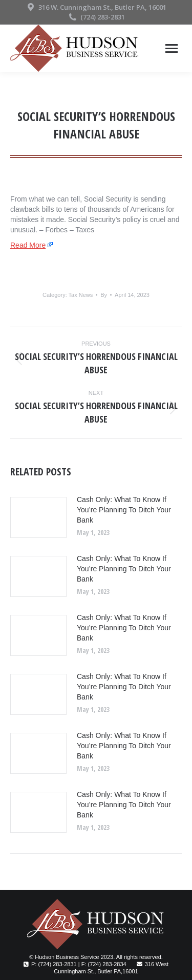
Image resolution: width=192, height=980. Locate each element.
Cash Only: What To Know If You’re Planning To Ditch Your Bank (124, 510)
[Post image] (38, 517)
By (104, 295)
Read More (28, 245)
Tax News (81, 295)
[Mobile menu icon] (172, 48)
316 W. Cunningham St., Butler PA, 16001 (96, 7)
